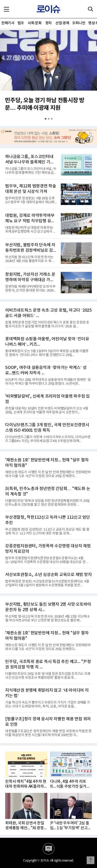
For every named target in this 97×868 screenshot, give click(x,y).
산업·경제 (62, 23)
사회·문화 (35, 23)
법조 (21, 23)
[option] (48, 74)
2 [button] (49, 119)
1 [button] (46, 119)
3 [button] (52, 119)
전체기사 (8, 23)
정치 (48, 23)
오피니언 (79, 23)
